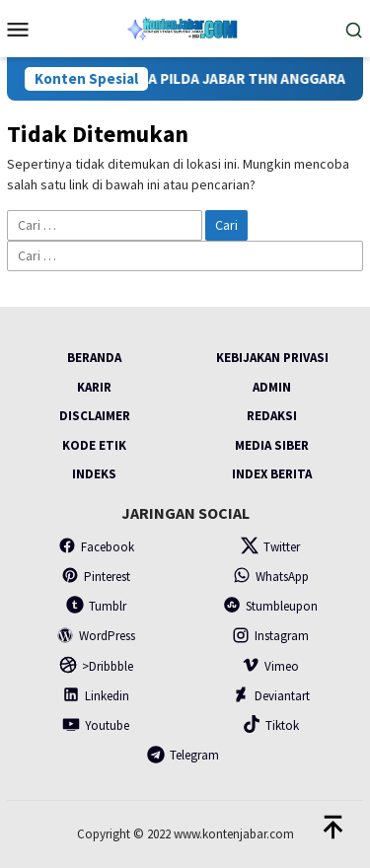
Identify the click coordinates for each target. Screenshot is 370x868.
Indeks (94, 474)
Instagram (270, 636)
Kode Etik (94, 445)
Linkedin (96, 696)
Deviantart (271, 696)
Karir (94, 387)
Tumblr (96, 606)
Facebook (96, 547)
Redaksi (272, 416)
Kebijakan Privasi (272, 358)
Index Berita (272, 474)
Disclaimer (95, 416)
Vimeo (270, 666)
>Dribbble (96, 666)
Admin (272, 387)
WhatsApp (271, 577)
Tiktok (271, 725)
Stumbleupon (270, 606)
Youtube (96, 725)
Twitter (270, 547)
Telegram (183, 755)
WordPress (96, 636)
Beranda (94, 358)
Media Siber (272, 445)
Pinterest (96, 577)
